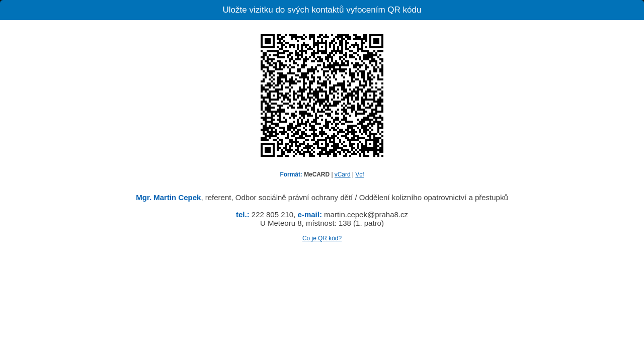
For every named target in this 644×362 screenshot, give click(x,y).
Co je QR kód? (322, 238)
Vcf (359, 174)
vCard (343, 174)
